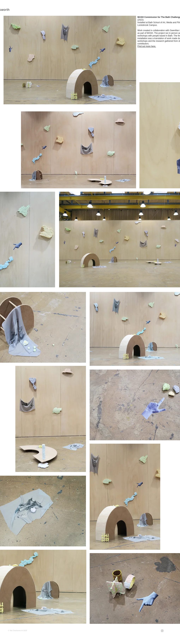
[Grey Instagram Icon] (162, 631)
